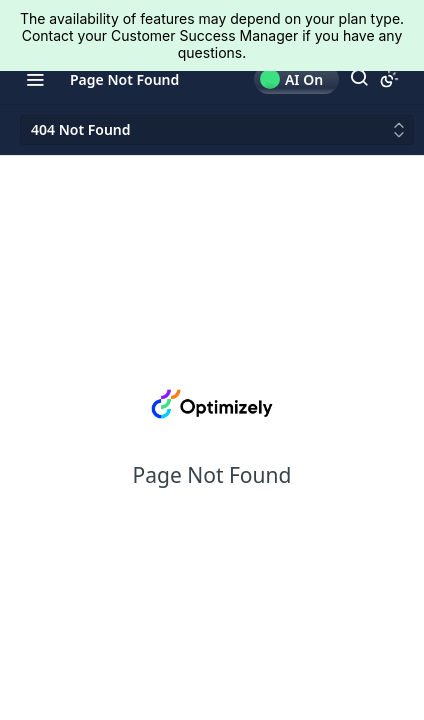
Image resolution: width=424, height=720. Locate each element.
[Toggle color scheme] (389, 79)
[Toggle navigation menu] (35, 79)
